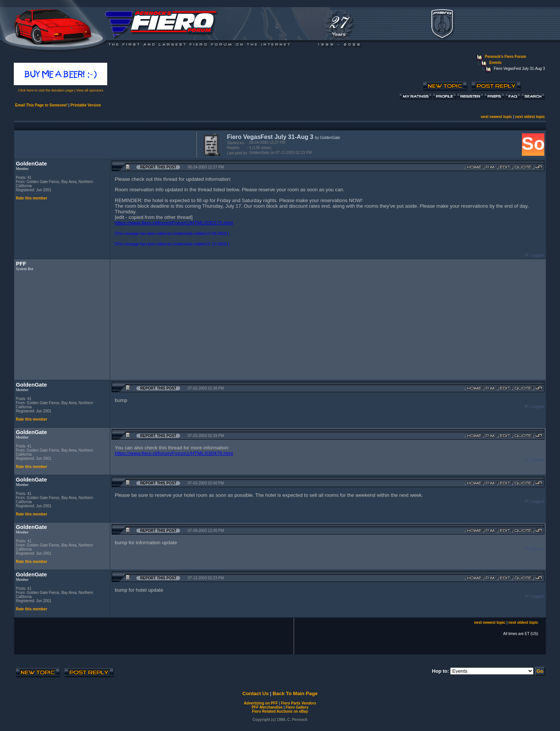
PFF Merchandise (267, 707)
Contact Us (256, 693)
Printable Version (86, 105)
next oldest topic (530, 117)
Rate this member (31, 198)
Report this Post (158, 167)
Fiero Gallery (297, 707)
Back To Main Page (295, 693)
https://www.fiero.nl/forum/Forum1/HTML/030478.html (174, 453)
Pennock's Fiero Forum (506, 57)
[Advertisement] (104, 144)
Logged (537, 255)
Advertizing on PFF (261, 703)
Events (496, 63)
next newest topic (496, 117)
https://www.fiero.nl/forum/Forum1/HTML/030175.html (174, 223)
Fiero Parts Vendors (298, 703)
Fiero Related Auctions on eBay (280, 711)
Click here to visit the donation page (46, 90)
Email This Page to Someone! (41, 105)
